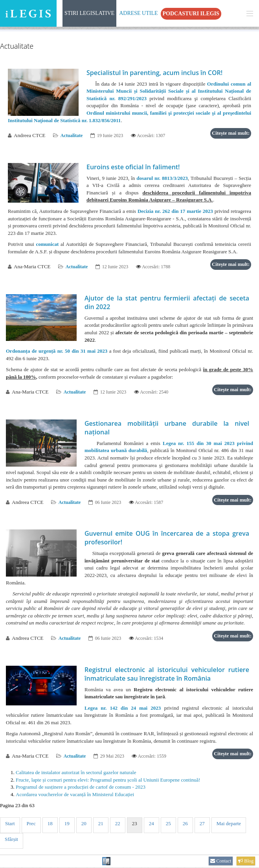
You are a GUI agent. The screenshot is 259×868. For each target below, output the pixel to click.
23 (135, 823)
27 (202, 823)
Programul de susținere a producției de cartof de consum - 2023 (81, 787)
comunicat (47, 244)
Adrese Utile (138, 13)
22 (118, 823)
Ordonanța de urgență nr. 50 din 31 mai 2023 (57, 351)
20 (84, 823)
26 (185, 823)
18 (50, 823)
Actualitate (72, 136)
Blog (246, 861)
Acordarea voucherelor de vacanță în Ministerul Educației (75, 794)
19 (67, 823)
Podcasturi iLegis (191, 14)
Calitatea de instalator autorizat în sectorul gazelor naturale (76, 772)
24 (152, 823)
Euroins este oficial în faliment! (133, 167)
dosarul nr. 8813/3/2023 (162, 178)
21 (101, 823)
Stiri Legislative (89, 13)
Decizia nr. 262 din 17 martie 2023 (175, 211)
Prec (31, 823)
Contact (221, 861)
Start (10, 823)
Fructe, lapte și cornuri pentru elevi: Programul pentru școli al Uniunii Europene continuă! (108, 780)
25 (168, 823)
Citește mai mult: (231, 133)
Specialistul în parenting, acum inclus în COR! (154, 73)
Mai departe (229, 823)
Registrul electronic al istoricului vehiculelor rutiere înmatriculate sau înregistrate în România (167, 674)
